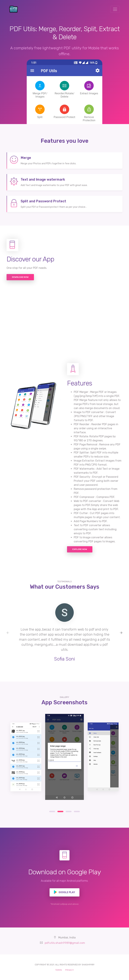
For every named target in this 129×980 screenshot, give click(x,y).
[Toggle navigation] (115, 9)
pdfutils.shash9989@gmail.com (65, 943)
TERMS (59, 970)
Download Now (20, 277)
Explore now (80, 549)
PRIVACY (70, 970)
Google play (64, 892)
